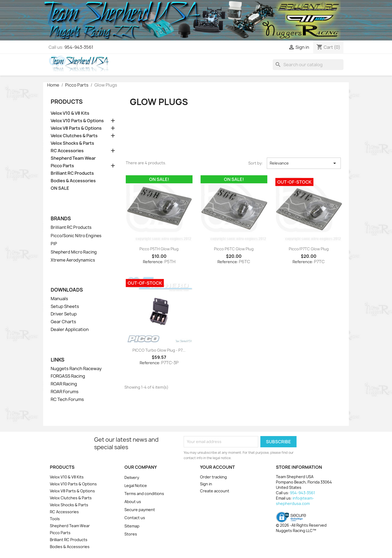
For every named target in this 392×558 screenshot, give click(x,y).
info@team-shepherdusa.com (295, 501)
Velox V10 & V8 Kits (70, 113)
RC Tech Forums (67, 399)
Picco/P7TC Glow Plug (309, 249)
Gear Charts (63, 322)
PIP (54, 244)
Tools (55, 519)
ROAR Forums (65, 392)
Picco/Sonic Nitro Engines (76, 236)
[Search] (308, 65)
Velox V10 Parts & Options (77, 121)
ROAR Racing (64, 384)
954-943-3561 (79, 47)
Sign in (206, 484)
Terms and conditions (144, 494)
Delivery (132, 477)
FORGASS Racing (68, 376)
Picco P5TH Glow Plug (159, 249)
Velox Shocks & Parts (72, 143)
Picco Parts (62, 166)
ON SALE (60, 188)
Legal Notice (136, 486)
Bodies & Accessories (73, 181)
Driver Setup (64, 314)
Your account (217, 467)
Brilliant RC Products (72, 173)
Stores (131, 534)
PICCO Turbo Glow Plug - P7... (159, 350)
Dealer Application (70, 329)
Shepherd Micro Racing (74, 252)
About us (133, 502)
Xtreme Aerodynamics (73, 260)
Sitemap (132, 526)
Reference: (153, 262)
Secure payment (140, 510)
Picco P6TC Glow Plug (234, 249)
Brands (61, 219)
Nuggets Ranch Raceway (76, 369)
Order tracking (213, 477)
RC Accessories (67, 151)
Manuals (59, 299)
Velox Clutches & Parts (74, 136)
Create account (215, 491)
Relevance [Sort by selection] (304, 163)
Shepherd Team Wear (73, 158)
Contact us (135, 518)
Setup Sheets (65, 306)
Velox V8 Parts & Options (76, 128)
